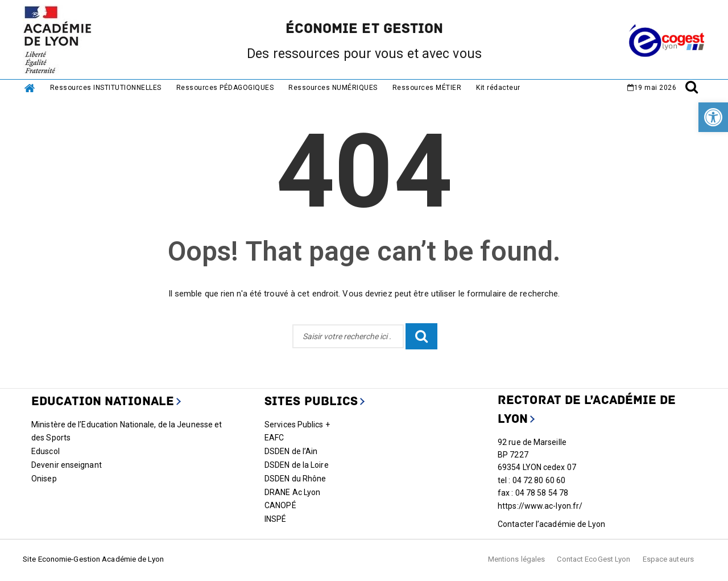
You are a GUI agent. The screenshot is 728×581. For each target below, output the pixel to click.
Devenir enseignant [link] (67, 465)
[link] (713, 117)
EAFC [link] (274, 438)
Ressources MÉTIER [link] (427, 88)
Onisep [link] (44, 479)
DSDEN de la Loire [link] (297, 465)
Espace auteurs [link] (668, 559)
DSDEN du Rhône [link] (295, 479)
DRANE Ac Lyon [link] (292, 492)
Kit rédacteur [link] (498, 88)
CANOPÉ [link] (280, 505)
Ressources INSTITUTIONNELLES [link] (106, 88)
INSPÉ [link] (276, 519)
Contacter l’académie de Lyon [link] (551, 524)
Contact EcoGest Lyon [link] (593, 559)
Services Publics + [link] (297, 425)
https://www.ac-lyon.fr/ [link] (540, 506)
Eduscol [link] (45, 451)
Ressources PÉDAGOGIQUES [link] (225, 88)
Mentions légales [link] (517, 559)
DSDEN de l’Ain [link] (291, 451)
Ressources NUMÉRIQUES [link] (333, 88)
